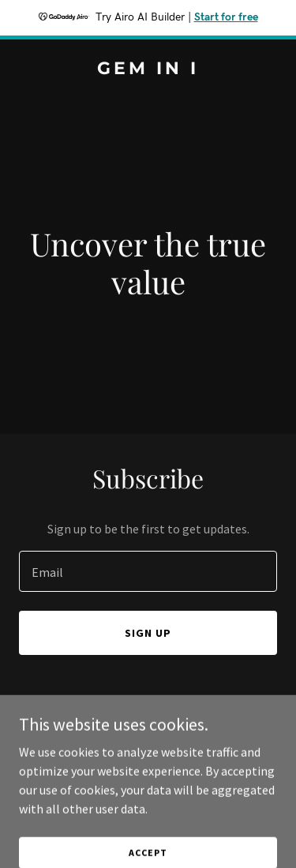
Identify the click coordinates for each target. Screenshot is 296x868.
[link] (148, 69)
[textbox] (148, 571)
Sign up (148, 633)
